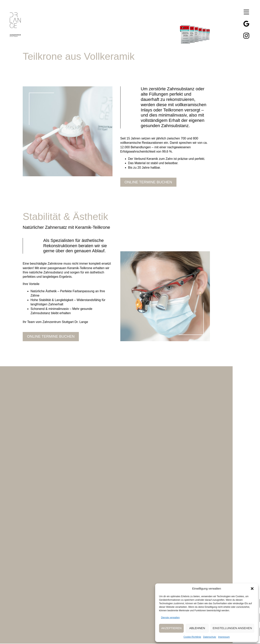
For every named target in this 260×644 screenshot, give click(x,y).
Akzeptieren (171, 628)
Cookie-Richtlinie (192, 637)
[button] (252, 589)
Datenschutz (210, 637)
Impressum (224, 637)
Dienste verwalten (170, 618)
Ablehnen (197, 628)
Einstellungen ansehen (232, 628)
